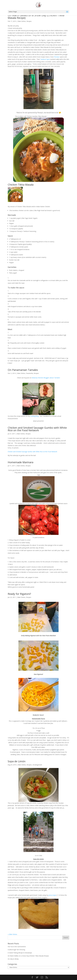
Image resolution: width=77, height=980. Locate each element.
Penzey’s (57, 57)
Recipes (29, 21)
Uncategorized (37, 765)
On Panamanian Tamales (23, 370)
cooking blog (34, 416)
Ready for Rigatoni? (19, 594)
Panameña (29, 373)
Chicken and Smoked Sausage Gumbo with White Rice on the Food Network (37, 429)
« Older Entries (12, 934)
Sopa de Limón (17, 761)
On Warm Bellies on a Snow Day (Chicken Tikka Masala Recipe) (36, 16)
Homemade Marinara (21, 462)
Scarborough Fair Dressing (16, 950)
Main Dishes (22, 21)
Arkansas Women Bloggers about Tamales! (46, 378)
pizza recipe (52, 895)
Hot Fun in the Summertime (17, 947)
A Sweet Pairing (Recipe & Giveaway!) (20, 953)
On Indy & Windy (13, 959)
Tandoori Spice (45, 59)
